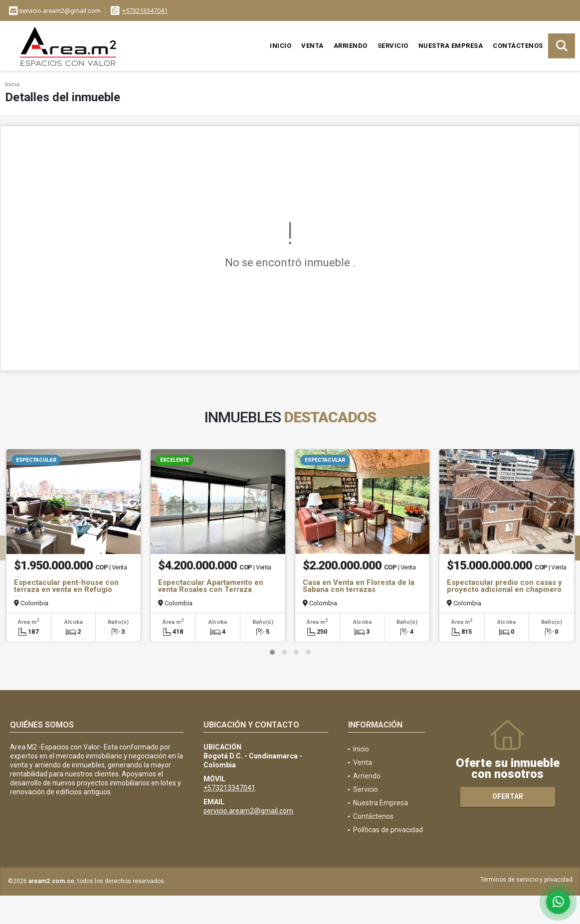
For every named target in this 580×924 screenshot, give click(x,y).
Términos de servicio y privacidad (526, 880)
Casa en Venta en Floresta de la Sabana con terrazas (359, 586)
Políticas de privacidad (388, 830)
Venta (312, 46)
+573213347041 (145, 11)
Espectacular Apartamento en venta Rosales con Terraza (211, 586)
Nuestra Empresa (451, 46)
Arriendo (351, 46)
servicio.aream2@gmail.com (248, 811)
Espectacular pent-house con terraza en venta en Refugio (66, 586)
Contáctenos (518, 46)
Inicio (281, 46)
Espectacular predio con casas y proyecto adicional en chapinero (504, 586)
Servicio (393, 46)
